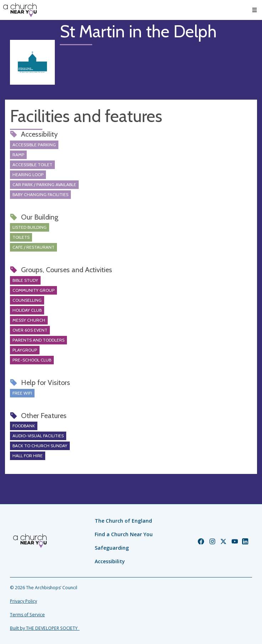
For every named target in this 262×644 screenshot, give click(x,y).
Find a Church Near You (124, 534)
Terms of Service (27, 615)
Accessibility (110, 561)
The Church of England (123, 521)
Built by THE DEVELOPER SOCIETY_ (45, 628)
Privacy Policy (23, 601)
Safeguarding (112, 548)
